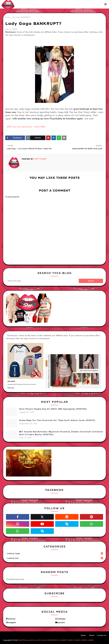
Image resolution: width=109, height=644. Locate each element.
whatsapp (61, 619)
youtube (61, 622)
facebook (11, 619)
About (92, 635)
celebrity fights (55, 554)
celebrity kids (55, 558)
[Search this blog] (42, 281)
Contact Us (102, 635)
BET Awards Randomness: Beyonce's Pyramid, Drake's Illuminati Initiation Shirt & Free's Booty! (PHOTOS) (61, 433)
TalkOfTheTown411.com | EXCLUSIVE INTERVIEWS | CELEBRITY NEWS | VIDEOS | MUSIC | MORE (56, 640)
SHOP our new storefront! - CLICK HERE (26, 127)
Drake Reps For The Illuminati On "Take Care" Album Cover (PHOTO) (57, 420)
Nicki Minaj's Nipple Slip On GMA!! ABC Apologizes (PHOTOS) (53, 409)
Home (8, 17)
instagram (12, 622)
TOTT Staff (40, 159)
